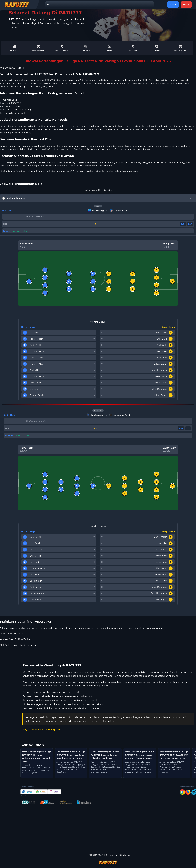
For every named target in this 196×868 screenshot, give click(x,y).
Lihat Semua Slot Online (12, 633)
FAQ (25, 730)
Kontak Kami (36, 730)
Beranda (15, 48)
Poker (109, 48)
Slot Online (38, 48)
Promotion (180, 48)
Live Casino (86, 48)
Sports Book (62, 48)
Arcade (133, 48)
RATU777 (70, 171)
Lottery (157, 48)
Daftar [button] (186, 5)
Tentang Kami (53, 730)
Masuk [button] (173, 5)
